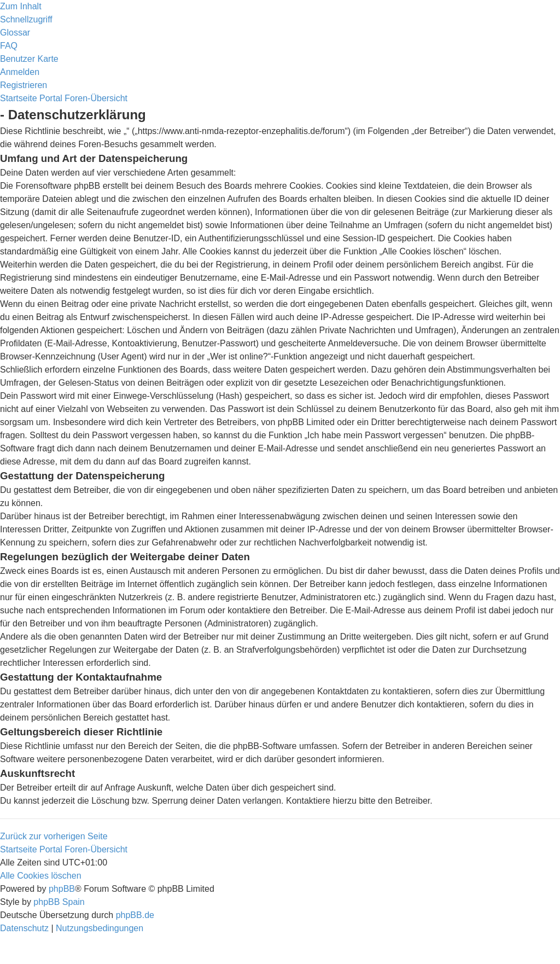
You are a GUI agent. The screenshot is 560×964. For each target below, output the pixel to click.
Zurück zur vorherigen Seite (54, 836)
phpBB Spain (59, 902)
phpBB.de (135, 915)
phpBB (62, 889)
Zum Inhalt (21, 6)
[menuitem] (15, 33)
